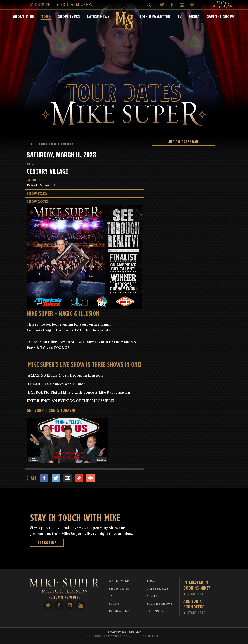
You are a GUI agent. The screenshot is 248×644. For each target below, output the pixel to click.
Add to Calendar (183, 142)
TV (180, 16)
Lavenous (155, 611)
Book (223, 5)
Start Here (196, 594)
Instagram (182, 5)
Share (91, 478)
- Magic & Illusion (62, 4)
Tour (46, 16)
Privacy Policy (116, 632)
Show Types (69, 16)
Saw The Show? (221, 16)
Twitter (162, 5)
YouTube (192, 5)
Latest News (98, 16)
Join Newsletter (155, 16)
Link (79, 478)
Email (67, 478)
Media (195, 16)
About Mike (24, 16)
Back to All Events (50, 144)
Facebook (172, 5)
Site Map (135, 632)
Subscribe (47, 543)
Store (114, 603)
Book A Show (120, 611)
